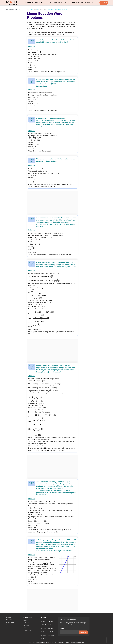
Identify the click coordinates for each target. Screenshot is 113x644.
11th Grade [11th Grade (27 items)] (44, 639)
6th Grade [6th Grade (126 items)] (51, 628)
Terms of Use (10, 625)
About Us (89, 3)
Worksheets (40, 3)
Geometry (26, 625)
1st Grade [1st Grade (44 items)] (43, 621)
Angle (66, 3)
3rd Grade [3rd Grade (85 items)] (44, 625)
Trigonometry (27, 630)
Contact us (9, 620)
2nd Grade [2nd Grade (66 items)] (50, 621)
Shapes (28, 3)
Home (29, 9)
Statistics (26, 628)
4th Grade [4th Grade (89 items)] (51, 625)
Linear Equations (43, 9)
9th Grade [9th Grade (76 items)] (43, 635)
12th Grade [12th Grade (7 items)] (51, 639)
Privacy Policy (10, 622)
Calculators (55, 3)
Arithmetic (77, 3)
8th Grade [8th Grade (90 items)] (51, 632)
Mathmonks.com (37, 642)
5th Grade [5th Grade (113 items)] (43, 628)
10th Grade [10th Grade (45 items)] (51, 635)
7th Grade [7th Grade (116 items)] (43, 632)
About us (9, 617)
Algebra (34, 9)
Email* (69, 631)
